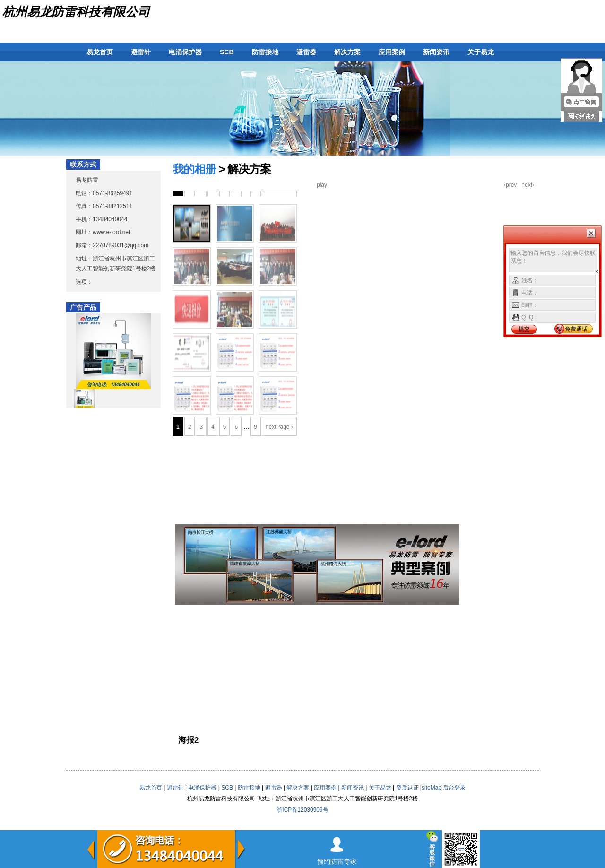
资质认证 (407, 788)
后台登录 (454, 788)
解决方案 (347, 52)
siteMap (432, 788)
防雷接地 (265, 52)
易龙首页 (100, 52)
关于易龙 (481, 52)
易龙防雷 (87, 180)
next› (528, 185)
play (322, 185)
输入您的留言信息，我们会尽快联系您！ (554, 261)
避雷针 (141, 52)
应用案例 (392, 52)
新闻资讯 (436, 52)
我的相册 (194, 169)
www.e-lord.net (111, 232)
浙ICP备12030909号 (302, 810)
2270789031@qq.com (121, 245)
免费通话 (576, 329)
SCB (227, 52)
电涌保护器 (185, 52)
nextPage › (279, 427)
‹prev (510, 185)
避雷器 (306, 52)
